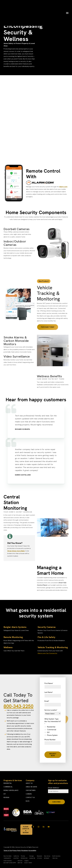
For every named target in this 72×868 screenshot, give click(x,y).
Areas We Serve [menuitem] (31, 787)
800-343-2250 (18, 706)
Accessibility (32, 850)
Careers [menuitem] (29, 794)
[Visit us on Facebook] (33, 827)
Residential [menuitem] (8, 783)
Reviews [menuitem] (6, 797)
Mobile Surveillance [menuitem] (11, 790)
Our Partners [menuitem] (31, 790)
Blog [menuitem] (28, 801)
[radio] (53, 727)
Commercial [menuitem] (8, 787)
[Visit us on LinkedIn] (44, 827)
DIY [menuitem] (5, 794)
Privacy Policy (17, 850)
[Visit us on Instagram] (39, 827)
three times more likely (16, 551)
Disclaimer (25, 850)
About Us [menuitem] (29, 783)
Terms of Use (8, 850)
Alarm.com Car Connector (47, 653)
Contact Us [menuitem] (30, 797)
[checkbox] (53, 731)
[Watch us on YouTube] (49, 827)
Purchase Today (48, 327)
